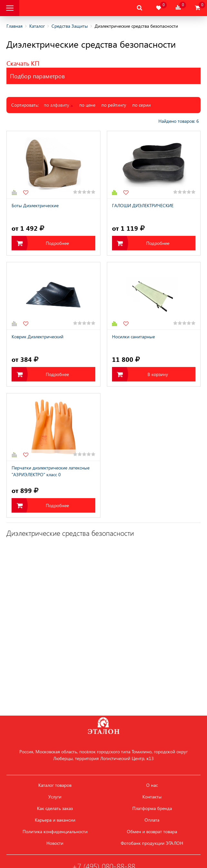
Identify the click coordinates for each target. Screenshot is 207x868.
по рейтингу (114, 105)
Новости (55, 843)
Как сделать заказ (55, 808)
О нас (152, 785)
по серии (141, 105)
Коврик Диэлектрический (38, 337)
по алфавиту (58, 105)
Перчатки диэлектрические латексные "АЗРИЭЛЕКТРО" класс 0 (51, 471)
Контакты (152, 797)
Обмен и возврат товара (152, 832)
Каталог (37, 26)
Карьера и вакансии (55, 820)
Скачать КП (23, 63)
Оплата (152, 820)
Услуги (55, 797)
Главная (14, 26)
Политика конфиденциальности (55, 832)
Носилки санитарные (133, 337)
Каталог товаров (55, 785)
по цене (87, 105)
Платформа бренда (152, 808)
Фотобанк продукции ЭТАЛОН (152, 843)
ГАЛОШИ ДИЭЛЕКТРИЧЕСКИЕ (143, 205)
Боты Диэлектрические (35, 205)
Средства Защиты (70, 26)
